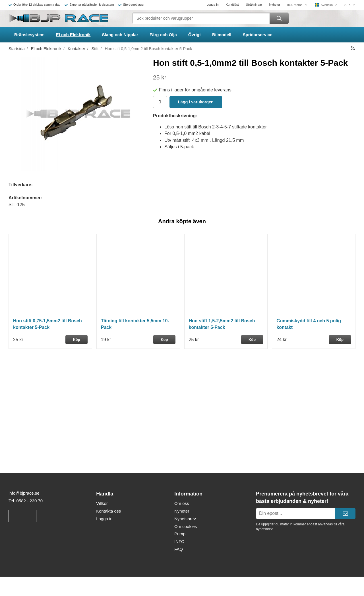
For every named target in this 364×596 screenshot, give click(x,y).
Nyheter (275, 5)
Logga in (213, 5)
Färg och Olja (163, 35)
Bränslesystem (29, 35)
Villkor (102, 503)
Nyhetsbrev (185, 519)
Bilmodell (222, 35)
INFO (179, 541)
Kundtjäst (232, 5)
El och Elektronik (73, 35)
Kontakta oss (108, 511)
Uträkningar (254, 5)
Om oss (182, 503)
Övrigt (195, 35)
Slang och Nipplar (120, 35)
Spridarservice (258, 35)
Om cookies (186, 526)
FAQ (179, 549)
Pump (180, 534)
